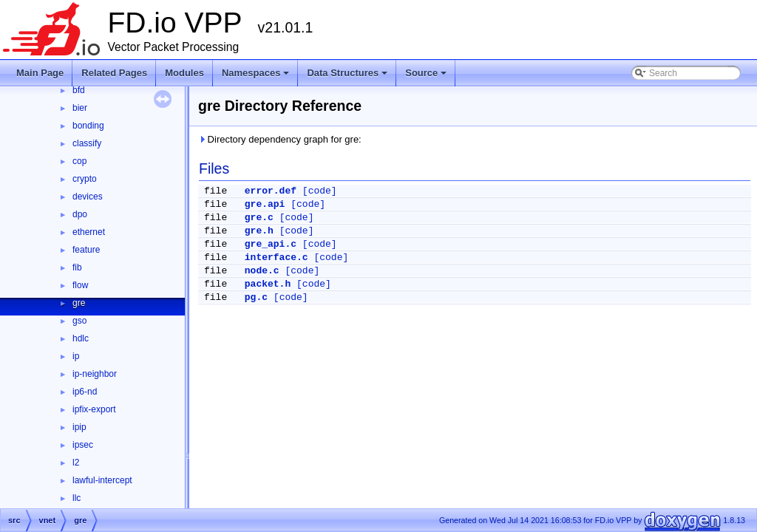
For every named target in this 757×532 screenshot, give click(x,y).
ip (76, 356)
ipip (79, 427)
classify (87, 143)
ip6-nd (85, 392)
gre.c (259, 218)
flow (80, 285)
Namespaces (257, 77)
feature (86, 250)
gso (79, 321)
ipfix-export (94, 409)
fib (77, 267)
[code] (320, 191)
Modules (184, 73)
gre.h (259, 231)
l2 (76, 463)
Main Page (40, 73)
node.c (262, 271)
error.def (271, 191)
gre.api (265, 204)
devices (88, 197)
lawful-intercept (102, 480)
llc (77, 498)
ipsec (83, 445)
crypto (85, 179)
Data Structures (348, 77)
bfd (79, 90)
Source (427, 77)
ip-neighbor (95, 374)
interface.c (276, 258)
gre (79, 303)
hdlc (81, 338)
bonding (88, 126)
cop (79, 161)
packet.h (268, 284)
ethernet (89, 232)
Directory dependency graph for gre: (280, 139)
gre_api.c (271, 244)
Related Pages (114, 73)
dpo (80, 214)
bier (80, 108)
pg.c (256, 297)
